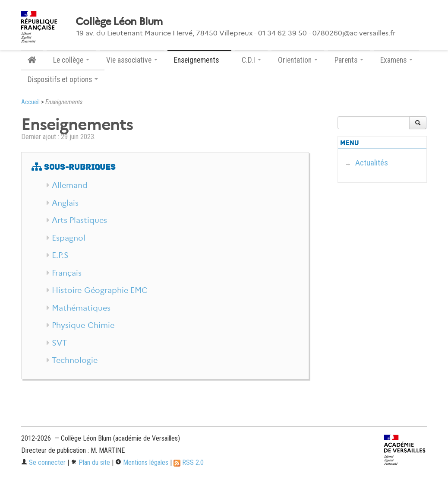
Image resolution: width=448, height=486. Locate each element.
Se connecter (43, 462)
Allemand (70, 185)
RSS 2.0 (189, 462)
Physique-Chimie (83, 325)
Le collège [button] (71, 60)
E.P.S (60, 255)
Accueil (30, 102)
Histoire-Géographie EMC (100, 290)
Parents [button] (349, 60)
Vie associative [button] (132, 60)
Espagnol (69, 238)
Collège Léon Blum (119, 22)
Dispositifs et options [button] (63, 79)
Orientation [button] (298, 60)
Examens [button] (396, 60)
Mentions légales (142, 462)
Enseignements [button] (199, 60)
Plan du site (90, 462)
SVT (59, 343)
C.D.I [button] (251, 60)
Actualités (372, 163)
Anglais (65, 203)
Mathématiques (81, 308)
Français (67, 273)
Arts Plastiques (79, 220)
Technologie (75, 360)
